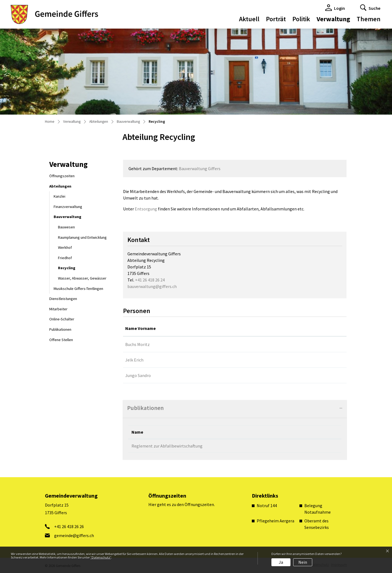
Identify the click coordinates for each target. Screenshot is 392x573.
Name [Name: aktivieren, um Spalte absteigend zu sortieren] (137, 432)
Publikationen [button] (145, 408)
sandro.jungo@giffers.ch (305, 375)
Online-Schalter (62, 319)
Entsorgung (146, 209)
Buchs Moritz (137, 344)
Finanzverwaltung (68, 207)
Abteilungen (60, 186)
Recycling (72, 269)
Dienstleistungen (63, 299)
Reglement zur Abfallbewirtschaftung (167, 446)
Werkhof (65, 247)
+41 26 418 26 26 (69, 526)
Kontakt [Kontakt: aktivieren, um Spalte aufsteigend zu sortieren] (290, 328)
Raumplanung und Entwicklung (82, 237)
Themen (369, 19)
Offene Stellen (61, 340)
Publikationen (60, 329)
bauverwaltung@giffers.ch (152, 286)
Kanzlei (59, 196)
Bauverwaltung (68, 217)
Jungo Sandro (138, 375)
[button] (370, 8)
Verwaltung (333, 19)
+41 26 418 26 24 (150, 280)
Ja (281, 562)
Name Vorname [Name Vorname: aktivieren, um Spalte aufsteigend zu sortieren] (140, 328)
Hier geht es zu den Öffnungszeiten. (182, 504)
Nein (303, 562)
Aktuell (249, 19)
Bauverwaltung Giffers (200, 168)
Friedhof (65, 258)
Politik (301, 19)
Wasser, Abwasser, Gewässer (82, 278)
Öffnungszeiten (62, 176)
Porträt (276, 19)
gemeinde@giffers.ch (302, 344)
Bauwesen (66, 227)
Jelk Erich (134, 360)
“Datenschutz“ (101, 557)
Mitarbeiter (58, 309)
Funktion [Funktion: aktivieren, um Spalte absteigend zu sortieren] (188, 328)
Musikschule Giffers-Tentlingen (78, 289)
